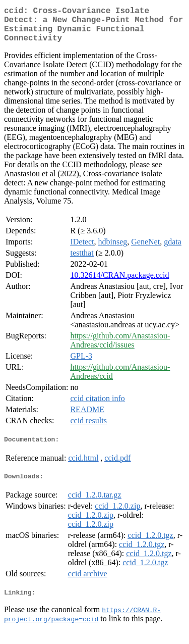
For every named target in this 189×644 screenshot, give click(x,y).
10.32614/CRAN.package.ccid (119, 283)
